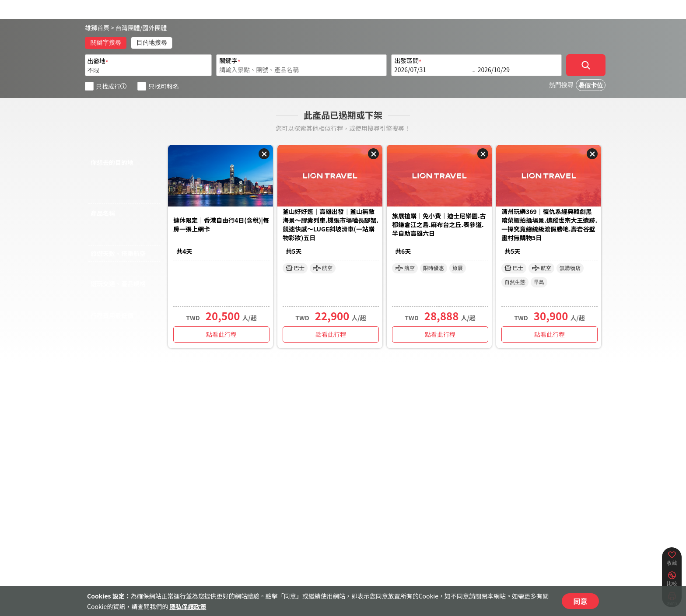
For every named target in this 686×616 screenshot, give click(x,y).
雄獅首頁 (97, 28)
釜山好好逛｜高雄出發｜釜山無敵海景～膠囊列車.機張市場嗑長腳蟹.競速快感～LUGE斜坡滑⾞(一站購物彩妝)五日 (331, 224)
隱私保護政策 (188, 606)
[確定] (586, 65)
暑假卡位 (591, 86)
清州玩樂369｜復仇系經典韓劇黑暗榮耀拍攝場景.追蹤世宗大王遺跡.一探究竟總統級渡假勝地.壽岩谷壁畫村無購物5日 (549, 224)
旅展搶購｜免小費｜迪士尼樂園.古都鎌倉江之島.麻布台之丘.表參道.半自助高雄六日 (439, 224)
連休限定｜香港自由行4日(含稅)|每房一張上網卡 (221, 224)
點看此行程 (221, 334)
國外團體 (155, 28)
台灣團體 (128, 28)
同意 (580, 601)
